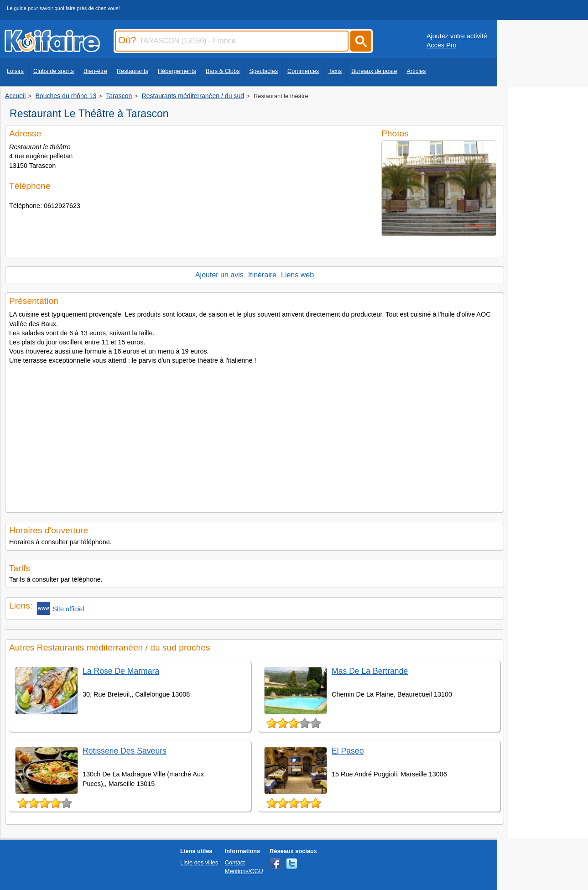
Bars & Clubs (223, 71)
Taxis (335, 71)
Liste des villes (199, 862)
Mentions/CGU (244, 871)
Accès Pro (442, 45)
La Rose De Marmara (121, 671)
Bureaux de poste (374, 71)
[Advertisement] (255, 436)
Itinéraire (262, 275)
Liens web (297, 275)
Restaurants (133, 71)
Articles (416, 71)
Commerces (303, 71)
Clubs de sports (54, 71)
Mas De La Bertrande (370, 671)
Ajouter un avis (219, 275)
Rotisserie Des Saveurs (125, 751)
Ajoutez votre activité (457, 36)
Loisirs (15, 71)
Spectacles (263, 71)
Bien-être (95, 71)
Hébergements (177, 71)
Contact (235, 862)
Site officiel (60, 608)
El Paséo (348, 751)
